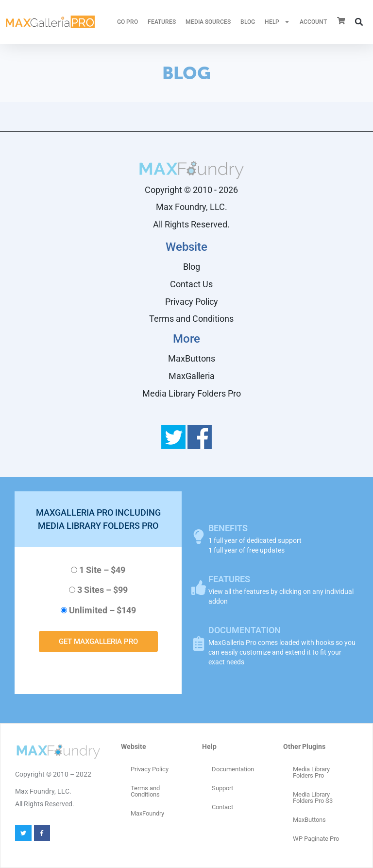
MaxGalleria (192, 376)
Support (222, 788)
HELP (277, 22)
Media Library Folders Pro (192, 393)
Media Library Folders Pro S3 (313, 798)
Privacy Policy (192, 302)
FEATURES (162, 22)
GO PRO (127, 22)
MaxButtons (192, 358)
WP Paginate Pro (316, 839)
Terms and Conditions (191, 319)
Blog (248, 22)
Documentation (233, 769)
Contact (222, 807)
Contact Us (191, 284)
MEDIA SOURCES (208, 22)
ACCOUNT (313, 22)
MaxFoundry (147, 813)
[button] (359, 22)
